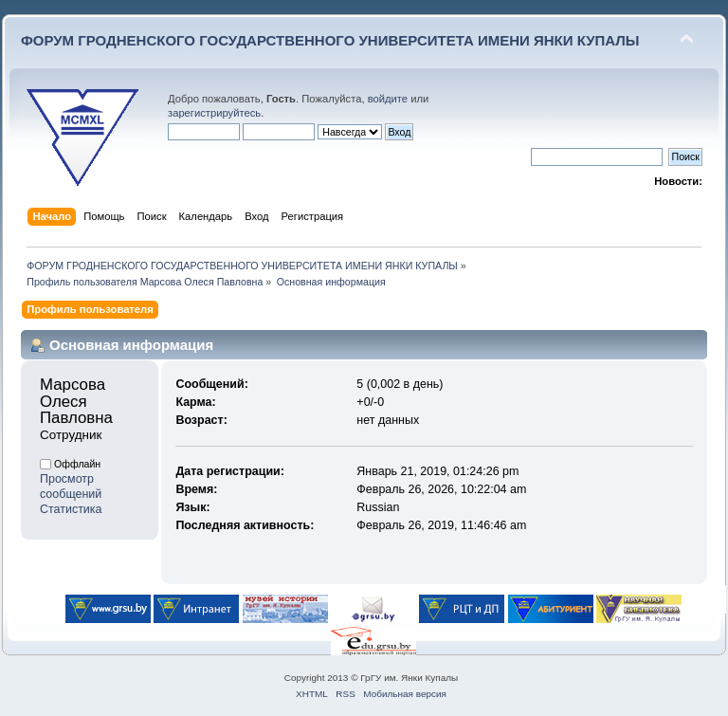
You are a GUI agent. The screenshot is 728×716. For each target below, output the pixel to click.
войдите (388, 99)
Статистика (71, 509)
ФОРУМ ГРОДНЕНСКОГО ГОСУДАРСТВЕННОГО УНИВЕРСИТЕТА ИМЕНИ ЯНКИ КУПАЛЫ (330, 40)
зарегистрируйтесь (214, 113)
